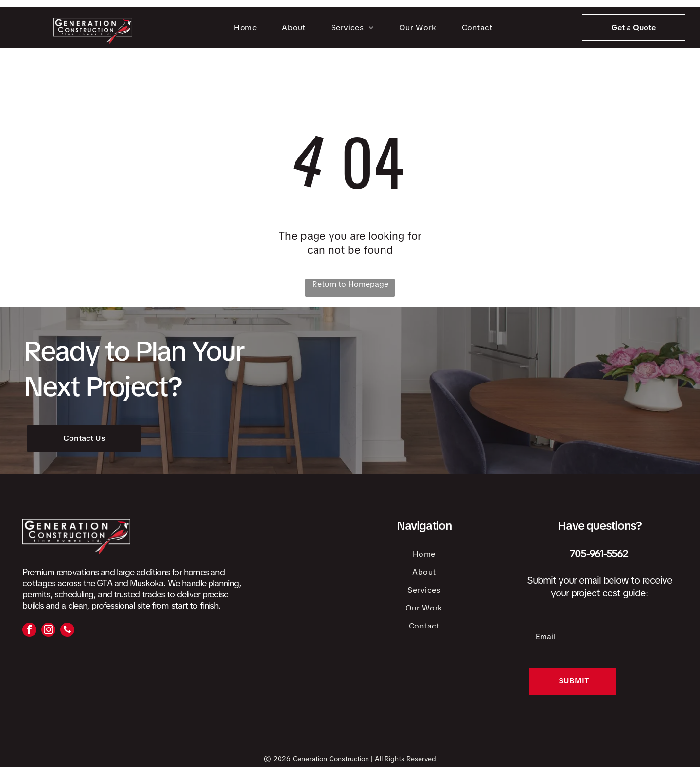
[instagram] (48, 631)
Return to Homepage (350, 284)
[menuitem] (247, 27)
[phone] (67, 631)
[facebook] (29, 631)
